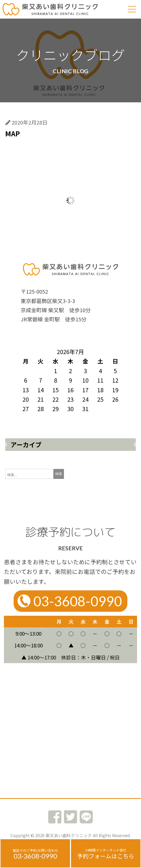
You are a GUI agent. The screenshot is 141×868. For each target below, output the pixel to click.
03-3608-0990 (35, 856)
